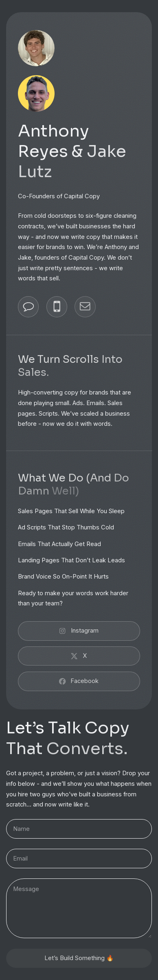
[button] (28, 307)
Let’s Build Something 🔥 (79, 958)
